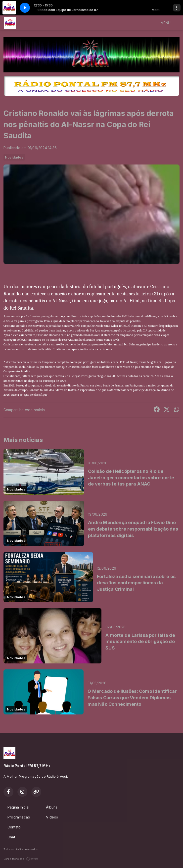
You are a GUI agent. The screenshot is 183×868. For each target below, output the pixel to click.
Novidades (14, 157)
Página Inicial (18, 807)
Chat (11, 837)
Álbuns (52, 807)
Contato (14, 827)
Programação (19, 817)
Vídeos (52, 817)
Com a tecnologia (21, 859)
